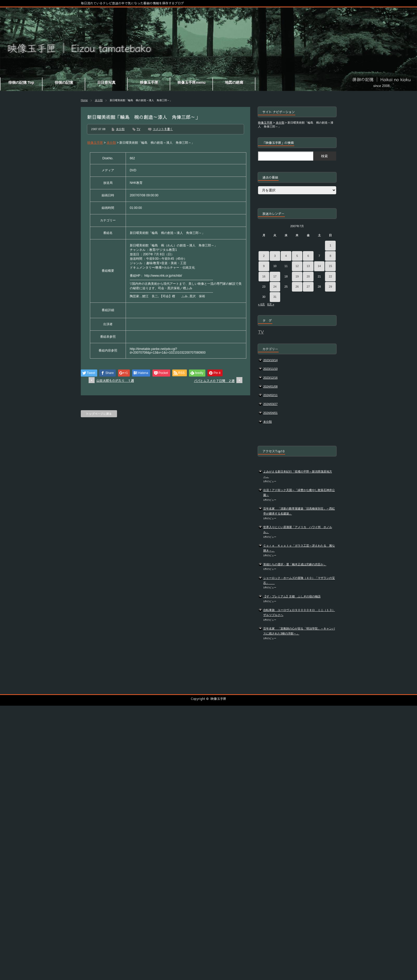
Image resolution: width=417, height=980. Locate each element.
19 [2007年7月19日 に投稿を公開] (297, 276)
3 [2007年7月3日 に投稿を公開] (275, 256)
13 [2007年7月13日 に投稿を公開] (308, 266)
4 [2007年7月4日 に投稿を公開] (286, 256)
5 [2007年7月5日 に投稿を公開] (297, 256)
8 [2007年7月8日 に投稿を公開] (330, 256)
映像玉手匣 (218, 699)
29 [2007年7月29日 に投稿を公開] (330, 287)
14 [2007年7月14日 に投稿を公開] (319, 266)
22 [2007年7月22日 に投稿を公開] (330, 276)
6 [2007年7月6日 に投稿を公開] (308, 256)
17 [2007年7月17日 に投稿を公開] (275, 276)
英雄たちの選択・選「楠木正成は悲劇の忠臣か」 (295, 564)
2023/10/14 (270, 360)
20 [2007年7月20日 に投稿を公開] (308, 276)
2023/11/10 (270, 369)
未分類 (99, 100)
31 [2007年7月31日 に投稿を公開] (275, 297)
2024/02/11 (270, 395)
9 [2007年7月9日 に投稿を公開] (264, 266)
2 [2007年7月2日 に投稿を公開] (264, 256)
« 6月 (261, 304)
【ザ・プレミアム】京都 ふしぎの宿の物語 (292, 596)
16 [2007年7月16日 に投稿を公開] (264, 276)
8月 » (271, 304)
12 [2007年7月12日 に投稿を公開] (297, 266)
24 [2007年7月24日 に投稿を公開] (275, 287)
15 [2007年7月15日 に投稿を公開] (330, 266)
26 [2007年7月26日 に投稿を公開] (297, 287)
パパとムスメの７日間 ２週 (214, 381)
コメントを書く (163, 129)
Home (84, 100)
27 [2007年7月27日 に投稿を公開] (308, 287)
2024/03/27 (270, 404)
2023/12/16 (270, 378)
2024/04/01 (270, 413)
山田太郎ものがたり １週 (115, 380)
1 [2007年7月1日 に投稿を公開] (330, 245)
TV (138, 129)
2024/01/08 (270, 386)
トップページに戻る (99, 414)
